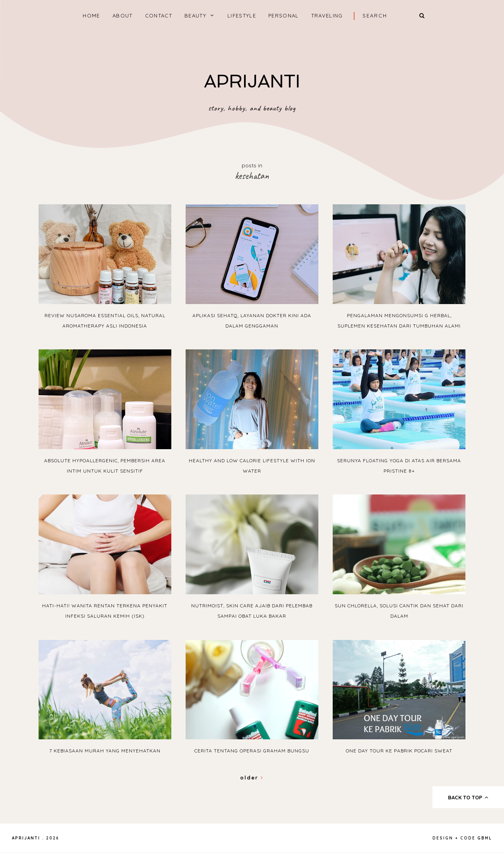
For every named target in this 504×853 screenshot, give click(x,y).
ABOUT (123, 16)
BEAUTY (195, 16)
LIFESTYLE (242, 16)
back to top (468, 797)
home (91, 16)
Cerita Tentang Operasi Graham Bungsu (252, 751)
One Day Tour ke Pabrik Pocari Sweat (399, 751)
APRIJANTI (252, 81)
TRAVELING (327, 16)
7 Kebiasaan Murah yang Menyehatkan (105, 751)
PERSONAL (283, 16)
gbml (485, 838)
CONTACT (159, 16)
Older (252, 777)
